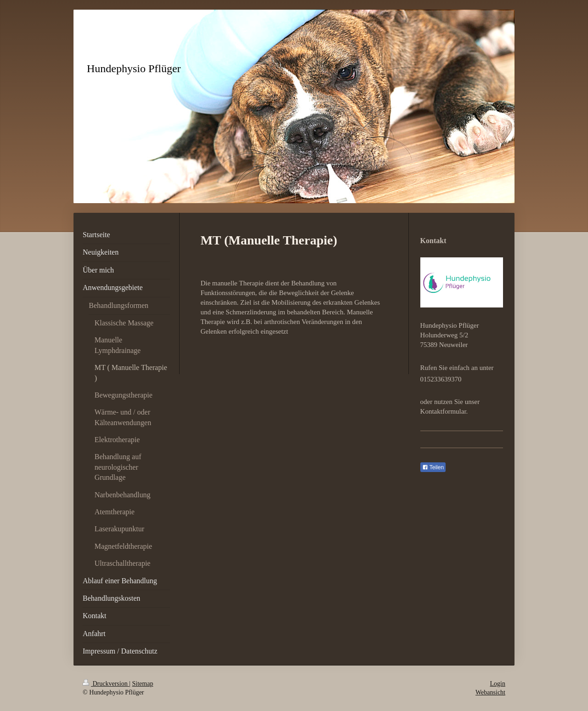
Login (498, 684)
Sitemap (143, 684)
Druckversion (106, 684)
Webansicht (490, 692)
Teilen (433, 467)
